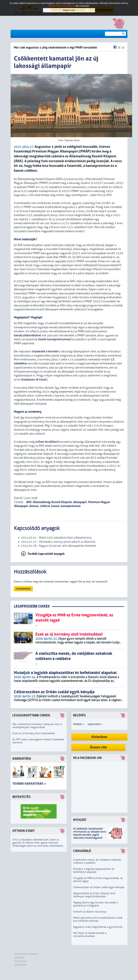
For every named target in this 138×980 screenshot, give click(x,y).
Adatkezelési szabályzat (26, 954)
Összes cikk (98, 747)
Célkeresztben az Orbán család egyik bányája (99, 887)
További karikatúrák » (29, 784)
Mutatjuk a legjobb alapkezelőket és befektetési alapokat (94, 870)
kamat (55, 506)
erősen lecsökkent (47, 442)
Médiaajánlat (21, 965)
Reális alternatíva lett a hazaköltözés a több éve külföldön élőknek (98, 919)
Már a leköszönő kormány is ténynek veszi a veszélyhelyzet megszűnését (37, 726)
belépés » (79, 724)
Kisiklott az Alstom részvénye (90, 912)
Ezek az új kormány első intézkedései (34, 733)
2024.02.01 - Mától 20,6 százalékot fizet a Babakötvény (56, 538)
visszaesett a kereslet (45, 351)
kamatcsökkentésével (27, 335)
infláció (45, 506)
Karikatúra (22, 759)
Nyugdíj (80, 820)
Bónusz (34, 506)
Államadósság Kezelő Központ (52, 502)
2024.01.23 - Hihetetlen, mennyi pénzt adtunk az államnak (58, 542)
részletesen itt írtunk (33, 380)
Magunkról (20, 958)
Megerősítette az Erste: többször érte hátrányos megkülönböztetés (94, 895)
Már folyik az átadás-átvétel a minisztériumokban (90, 935)
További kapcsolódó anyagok (46, 554)
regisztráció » (95, 724)
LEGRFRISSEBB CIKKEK (32, 606)
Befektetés (21, 797)
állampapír (80, 502)
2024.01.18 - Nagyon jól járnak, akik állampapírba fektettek (59, 546)
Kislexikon (99, 737)
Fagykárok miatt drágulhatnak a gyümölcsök (98, 927)
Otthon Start (24, 831)
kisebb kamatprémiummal (54, 339)
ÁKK (28, 502)
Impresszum (20, 961)
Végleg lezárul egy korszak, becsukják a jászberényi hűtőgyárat (96, 904)
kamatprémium (70, 506)
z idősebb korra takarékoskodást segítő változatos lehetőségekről (90, 835)
